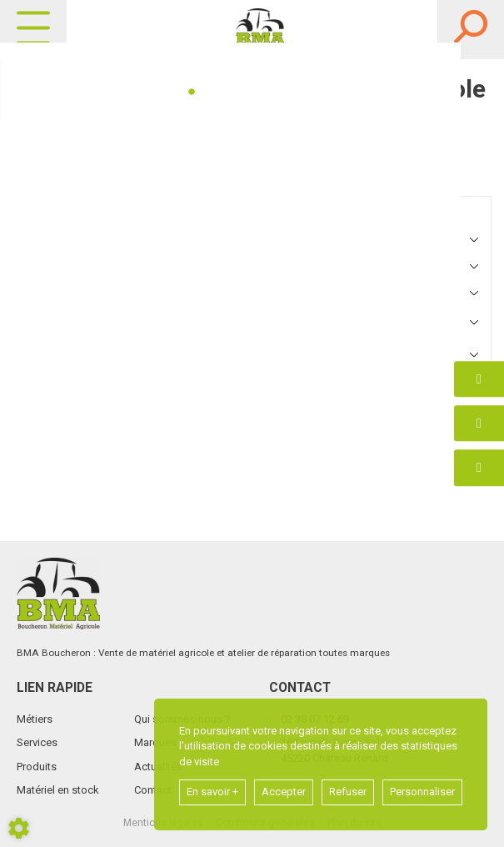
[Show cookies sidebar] (19, 828)
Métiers (35, 719)
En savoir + (212, 792)
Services (37, 742)
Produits (37, 767)
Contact (153, 790)
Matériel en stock (58, 790)
